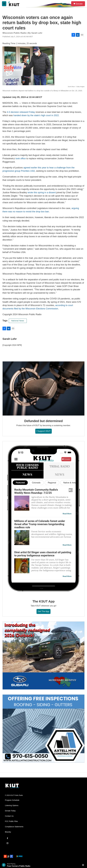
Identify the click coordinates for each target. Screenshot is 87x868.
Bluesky (8, 832)
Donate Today (10, 811)
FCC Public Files (11, 821)
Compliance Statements (14, 827)
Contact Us (9, 816)
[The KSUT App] (43, 519)
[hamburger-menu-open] (4, 4)
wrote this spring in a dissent (42, 192)
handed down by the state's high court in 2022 (36, 115)
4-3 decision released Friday (21, 112)
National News (18, 321)
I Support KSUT (43, 431)
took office (21, 159)
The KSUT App (43, 601)
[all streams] (84, 865)
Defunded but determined (43, 421)
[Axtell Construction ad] (43, 729)
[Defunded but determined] (43, 388)
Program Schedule (12, 800)
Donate (79, 4)
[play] (4, 865)
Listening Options (12, 805)
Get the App (43, 611)
